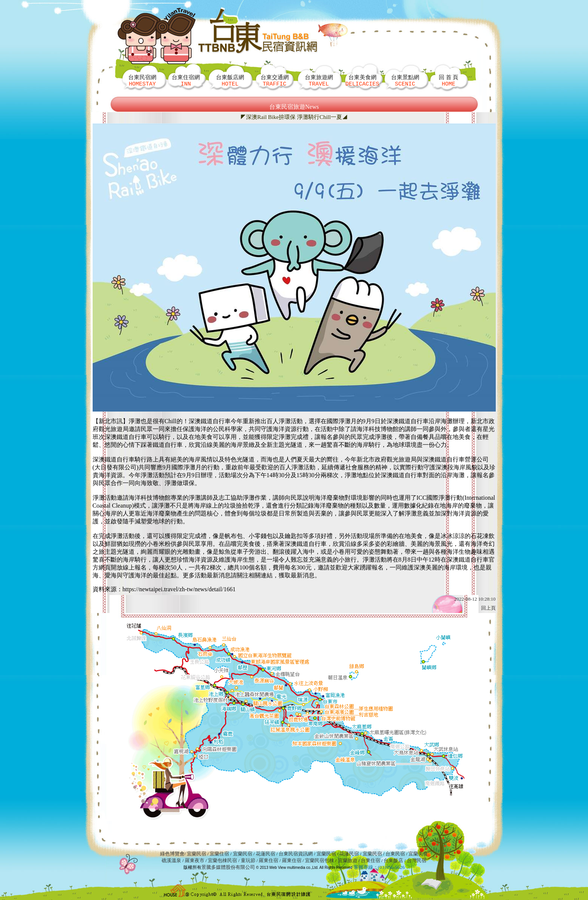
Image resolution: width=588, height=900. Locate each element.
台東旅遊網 (319, 80)
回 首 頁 (449, 80)
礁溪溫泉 (171, 860)
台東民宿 (395, 854)
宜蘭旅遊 (347, 860)
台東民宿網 (142, 80)
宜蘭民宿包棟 (319, 860)
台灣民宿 (417, 860)
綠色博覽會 (172, 854)
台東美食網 (362, 80)
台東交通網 (275, 80)
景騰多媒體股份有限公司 (228, 867)
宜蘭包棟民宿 (223, 860)
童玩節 (248, 860)
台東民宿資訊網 (296, 854)
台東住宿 (370, 860)
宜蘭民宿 (196, 854)
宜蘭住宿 (219, 854)
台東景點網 (405, 80)
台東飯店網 (230, 80)
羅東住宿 (268, 860)
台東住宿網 (186, 80)
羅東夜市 (195, 860)
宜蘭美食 (418, 854)
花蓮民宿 (265, 854)
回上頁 (488, 608)
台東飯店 (393, 860)
